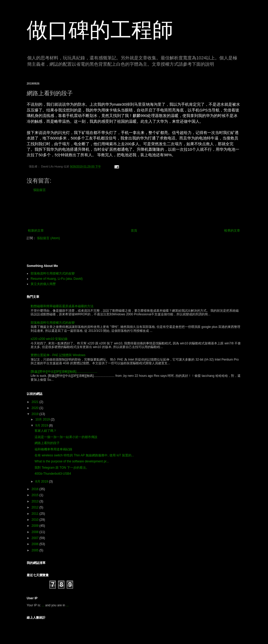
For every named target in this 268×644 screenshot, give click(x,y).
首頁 (134, 231)
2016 (36, 489)
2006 (36, 544)
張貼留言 (40, 190)
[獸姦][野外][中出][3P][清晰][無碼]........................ (64, 372)
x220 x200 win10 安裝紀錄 (49, 339)
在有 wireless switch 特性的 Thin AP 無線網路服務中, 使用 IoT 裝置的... (84, 455)
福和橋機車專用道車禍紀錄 (53, 449)
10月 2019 (43, 419)
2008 (36, 532)
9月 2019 (42, 425)
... (43, 605)
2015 (36, 495)
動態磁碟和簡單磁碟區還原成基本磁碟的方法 (62, 306)
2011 (36, 514)
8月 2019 (42, 481)
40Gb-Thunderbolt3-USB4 (53, 474)
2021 (36, 402)
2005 (36, 550)
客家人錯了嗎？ (46, 431)
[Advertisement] (134, 210)
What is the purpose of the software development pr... (72, 461)
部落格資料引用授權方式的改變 (53, 273)
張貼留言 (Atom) (48, 238)
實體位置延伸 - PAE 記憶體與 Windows (58, 355)
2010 (36, 520)
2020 (36, 408)
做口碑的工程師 (100, 30)
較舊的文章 (232, 231)
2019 (36, 414)
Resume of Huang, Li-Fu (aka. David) (57, 279)
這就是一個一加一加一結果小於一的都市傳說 (66, 437)
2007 (36, 538)
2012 (36, 507)
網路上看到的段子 (47, 443)
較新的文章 (36, 231)
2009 (36, 526)
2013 (36, 501)
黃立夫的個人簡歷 (43, 284)
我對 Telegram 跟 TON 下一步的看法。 (62, 468)
